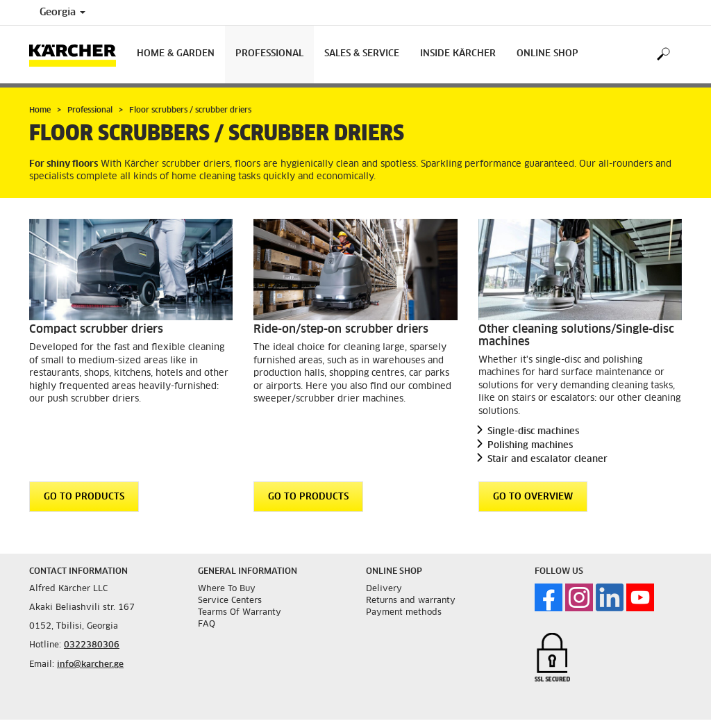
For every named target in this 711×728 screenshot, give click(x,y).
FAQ (207, 624)
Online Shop (547, 54)
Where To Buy (227, 589)
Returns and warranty (411, 601)
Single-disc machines (533, 432)
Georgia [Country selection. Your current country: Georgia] (62, 13)
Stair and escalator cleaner (547, 460)
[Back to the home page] (78, 55)
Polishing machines (530, 446)
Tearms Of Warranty (240, 613)
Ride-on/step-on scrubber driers (341, 329)
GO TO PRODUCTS (84, 497)
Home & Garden (176, 54)
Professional (269, 54)
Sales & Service (362, 54)
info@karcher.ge (90, 665)
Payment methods (404, 613)
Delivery (384, 589)
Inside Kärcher (458, 54)
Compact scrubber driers (96, 329)
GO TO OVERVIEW (533, 497)
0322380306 (92, 645)
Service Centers (230, 601)
